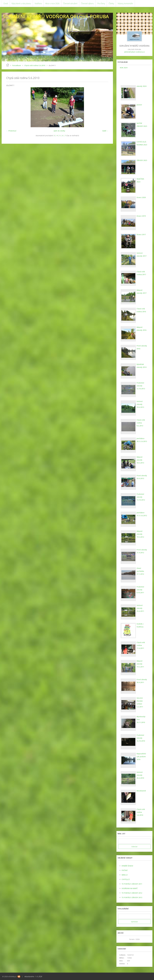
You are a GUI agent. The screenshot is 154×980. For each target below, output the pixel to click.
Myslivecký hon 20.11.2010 (141, 719)
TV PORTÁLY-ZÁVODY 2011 (132, 884)
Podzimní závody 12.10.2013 (141, 386)
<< (121, 939)
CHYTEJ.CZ (126, 879)
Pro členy (101, 3)
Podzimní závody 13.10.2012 (141, 497)
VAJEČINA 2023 (140, 180)
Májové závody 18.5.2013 (140, 460)
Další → (105, 131)
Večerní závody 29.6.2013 (140, 404)
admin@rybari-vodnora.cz (134, 52)
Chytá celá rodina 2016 (141, 310)
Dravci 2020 (141, 197)
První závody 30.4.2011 (142, 681)
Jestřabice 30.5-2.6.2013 (142, 440)
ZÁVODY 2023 (142, 160)
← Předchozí (11, 131)
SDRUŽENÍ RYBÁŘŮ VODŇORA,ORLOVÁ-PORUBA (56, 16)
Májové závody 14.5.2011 (140, 664)
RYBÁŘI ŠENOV (127, 866)
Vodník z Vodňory (140, 625)
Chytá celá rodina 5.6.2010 (35, 65)
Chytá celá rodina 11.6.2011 (141, 645)
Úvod (6, 3)
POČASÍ (125, 870)
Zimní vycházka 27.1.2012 (140, 571)
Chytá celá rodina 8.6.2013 (141, 423)
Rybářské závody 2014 (142, 366)
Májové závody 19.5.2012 (140, 534)
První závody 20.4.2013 (142, 477)
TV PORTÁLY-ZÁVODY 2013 (132, 897)
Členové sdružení (70, 3)
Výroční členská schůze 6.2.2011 (140, 702)
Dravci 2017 (141, 234)
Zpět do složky (59, 131)
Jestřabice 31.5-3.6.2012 (142, 514)
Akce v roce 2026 (52, 3)
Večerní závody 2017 (142, 254)
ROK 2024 (124, 68)
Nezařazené (141, 791)
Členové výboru (87, 3)
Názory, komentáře (125, 3)
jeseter (139, 105)
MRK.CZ (125, 875)
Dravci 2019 (141, 216)
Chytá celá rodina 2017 (141, 273)
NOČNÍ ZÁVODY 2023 (142, 125)
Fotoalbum (17, 65)
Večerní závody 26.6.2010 (140, 775)
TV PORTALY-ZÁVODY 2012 (132, 893)
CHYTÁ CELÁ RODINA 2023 (142, 143)
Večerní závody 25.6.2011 (140, 608)
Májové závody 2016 (142, 329)
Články (111, 3)
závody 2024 (142, 86)
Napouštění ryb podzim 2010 (141, 757)
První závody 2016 (142, 347)
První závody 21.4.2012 (142, 551)
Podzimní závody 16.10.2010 (141, 738)
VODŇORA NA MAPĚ (130, 888)
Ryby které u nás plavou (21, 3)
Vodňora (38, 3)
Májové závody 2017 (142, 292)
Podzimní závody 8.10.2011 (140, 590)
